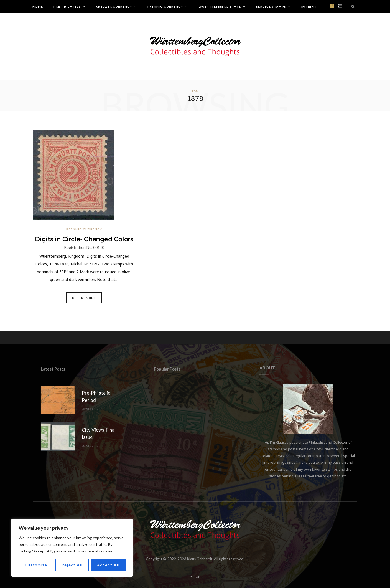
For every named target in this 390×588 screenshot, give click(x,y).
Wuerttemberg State (220, 7)
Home (38, 7)
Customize (36, 565)
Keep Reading (84, 298)
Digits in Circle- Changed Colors (84, 239)
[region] (72, 548)
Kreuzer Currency (114, 7)
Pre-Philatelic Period (96, 396)
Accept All (108, 565)
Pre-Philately (67, 7)
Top (195, 576)
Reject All (72, 565)
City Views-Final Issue (99, 433)
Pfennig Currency (165, 7)
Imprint (309, 7)
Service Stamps (271, 7)
